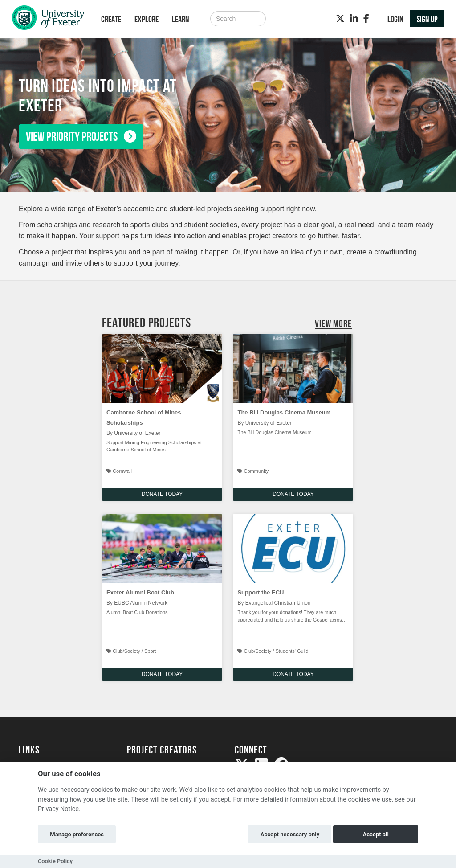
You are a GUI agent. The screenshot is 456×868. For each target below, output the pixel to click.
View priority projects (81, 137)
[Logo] (48, 20)
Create (111, 19)
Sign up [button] (427, 19)
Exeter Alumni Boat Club (140, 592)
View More (333, 323)
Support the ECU (261, 592)
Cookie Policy (55, 861)
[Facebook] (366, 19)
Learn (181, 19)
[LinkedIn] (354, 19)
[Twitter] (340, 19)
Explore (147, 19)
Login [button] (395, 19)
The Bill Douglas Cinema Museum (284, 412)
